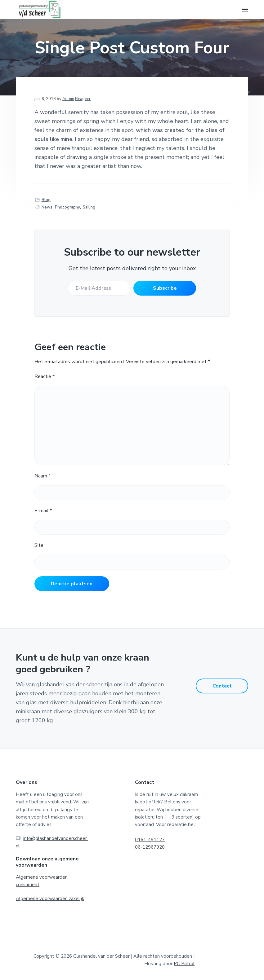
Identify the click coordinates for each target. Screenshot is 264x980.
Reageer (83, 99)
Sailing (89, 207)
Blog (46, 200)
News (47, 207)
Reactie (45, 376)
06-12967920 (150, 847)
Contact (222, 686)
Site (39, 545)
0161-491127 (150, 840)
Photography (67, 207)
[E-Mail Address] (99, 288)
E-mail (43, 511)
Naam (43, 476)
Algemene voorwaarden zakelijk (50, 899)
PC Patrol (184, 964)
